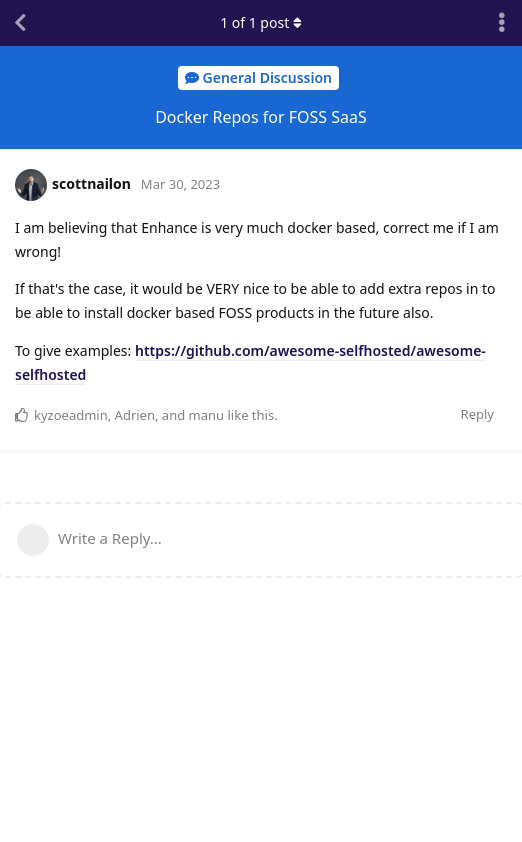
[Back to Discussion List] (20, 23)
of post (261, 22)
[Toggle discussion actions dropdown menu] (502, 23)
